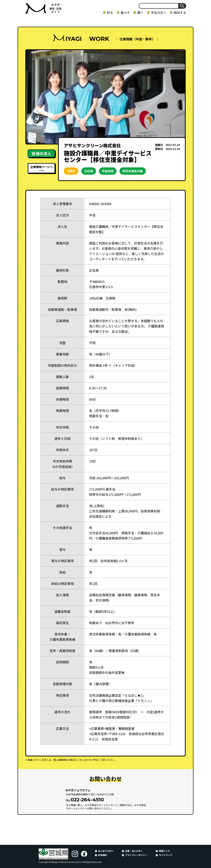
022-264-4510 (87, 800)
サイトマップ (166, 855)
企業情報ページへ (41, 167)
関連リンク (164, 851)
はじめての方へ (106, 851)
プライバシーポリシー (136, 855)
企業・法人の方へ (134, 851)
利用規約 (103, 855)
